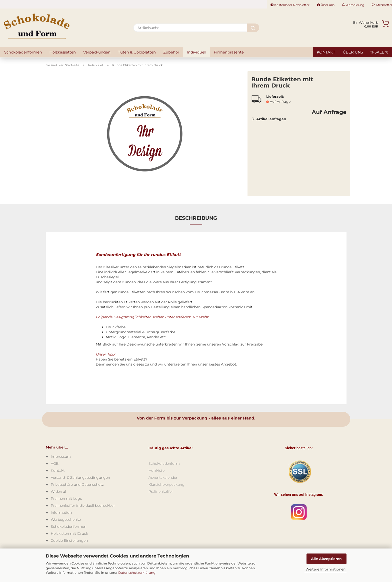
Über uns (326, 5)
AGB (55, 463)
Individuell (196, 52)
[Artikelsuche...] (253, 28)
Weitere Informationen (325, 569)
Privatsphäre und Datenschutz (77, 484)
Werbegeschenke (66, 519)
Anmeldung (353, 5)
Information (61, 512)
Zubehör (171, 52)
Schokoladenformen (23, 52)
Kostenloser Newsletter (290, 5)
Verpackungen (97, 52)
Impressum (61, 456)
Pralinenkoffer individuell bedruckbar (83, 505)
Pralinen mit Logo (66, 498)
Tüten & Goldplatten (137, 52)
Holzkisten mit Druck (69, 533)
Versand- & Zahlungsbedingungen (80, 477)
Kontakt (326, 52)
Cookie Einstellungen (69, 540)
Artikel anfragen (271, 119)
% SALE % (379, 52)
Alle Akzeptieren (326, 559)
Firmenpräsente (229, 52)
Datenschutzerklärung (137, 572)
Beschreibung (196, 218)
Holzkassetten (63, 52)
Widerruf (58, 491)
